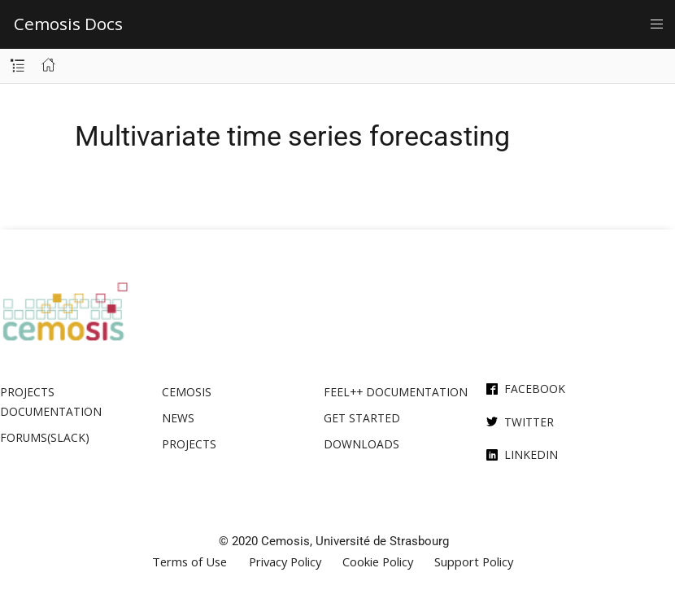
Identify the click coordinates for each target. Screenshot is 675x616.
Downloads (361, 444)
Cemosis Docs (68, 24)
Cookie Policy (378, 562)
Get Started (362, 418)
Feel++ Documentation (396, 392)
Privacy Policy (285, 562)
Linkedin (531, 454)
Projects (189, 444)
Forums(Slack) (45, 437)
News (178, 418)
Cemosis (187, 392)
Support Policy (474, 562)
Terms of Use (189, 562)
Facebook (535, 389)
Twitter (529, 422)
